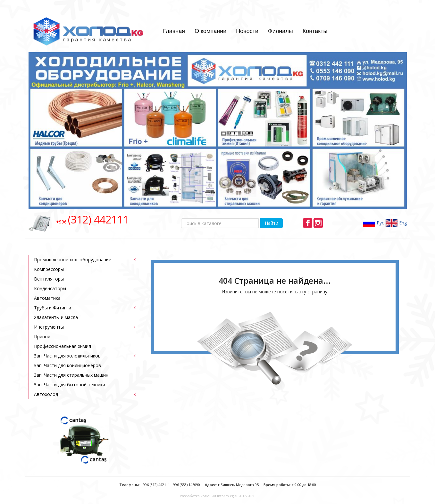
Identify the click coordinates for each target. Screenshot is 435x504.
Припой (42, 336)
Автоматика (47, 298)
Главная (174, 31)
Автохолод (46, 394)
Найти (272, 223)
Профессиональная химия (63, 346)
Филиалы (280, 31)
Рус (373, 223)
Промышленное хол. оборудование (73, 260)
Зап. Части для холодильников (67, 356)
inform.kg (225, 496)
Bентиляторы (49, 279)
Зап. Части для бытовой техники (70, 385)
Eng (396, 223)
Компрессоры (49, 269)
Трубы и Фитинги (53, 308)
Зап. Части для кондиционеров (67, 365)
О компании (210, 31)
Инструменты (49, 327)
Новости (247, 31)
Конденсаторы (50, 288)
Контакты (315, 31)
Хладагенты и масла (56, 317)
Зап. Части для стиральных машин (71, 375)
